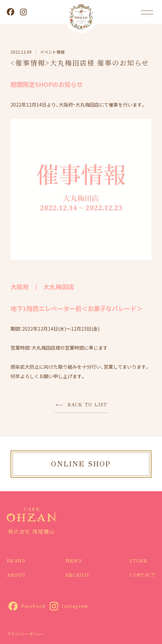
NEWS (74, 561)
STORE (138, 561)
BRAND (16, 561)
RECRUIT (78, 575)
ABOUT (16, 575)
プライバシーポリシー (25, 634)
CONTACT (142, 575)
